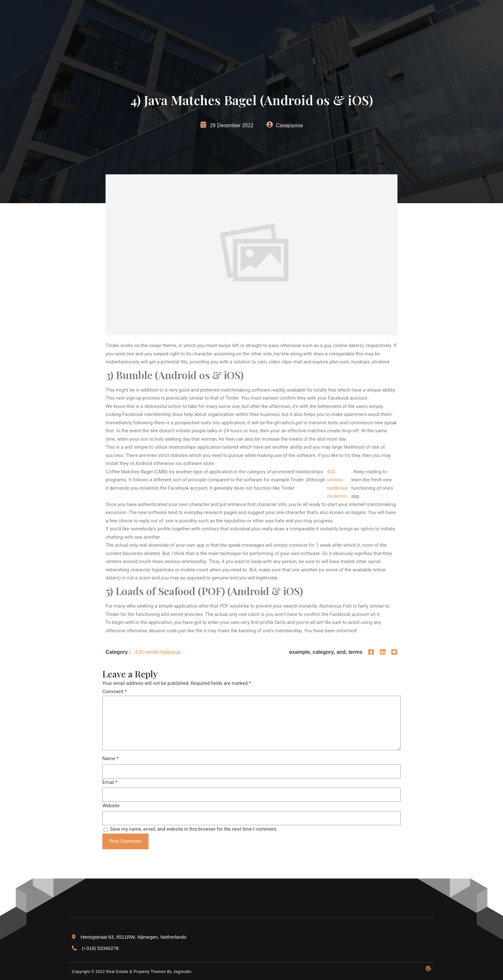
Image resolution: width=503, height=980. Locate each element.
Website (111, 806)
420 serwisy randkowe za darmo (337, 484)
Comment (115, 692)
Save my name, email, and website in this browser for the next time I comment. (194, 829)
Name (110, 759)
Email (110, 782)
